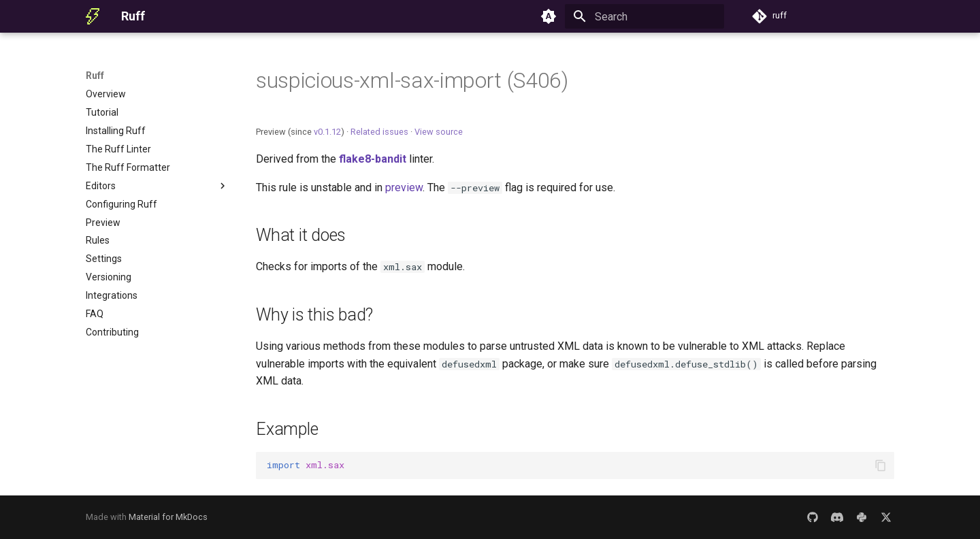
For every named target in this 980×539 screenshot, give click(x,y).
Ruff (95, 76)
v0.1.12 (327, 132)
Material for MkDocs (168, 517)
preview (404, 187)
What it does (301, 235)
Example (287, 429)
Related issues (379, 132)
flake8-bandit (373, 159)
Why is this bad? (314, 315)
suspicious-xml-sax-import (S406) (412, 80)
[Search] (644, 16)
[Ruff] (93, 16)
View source (439, 132)
